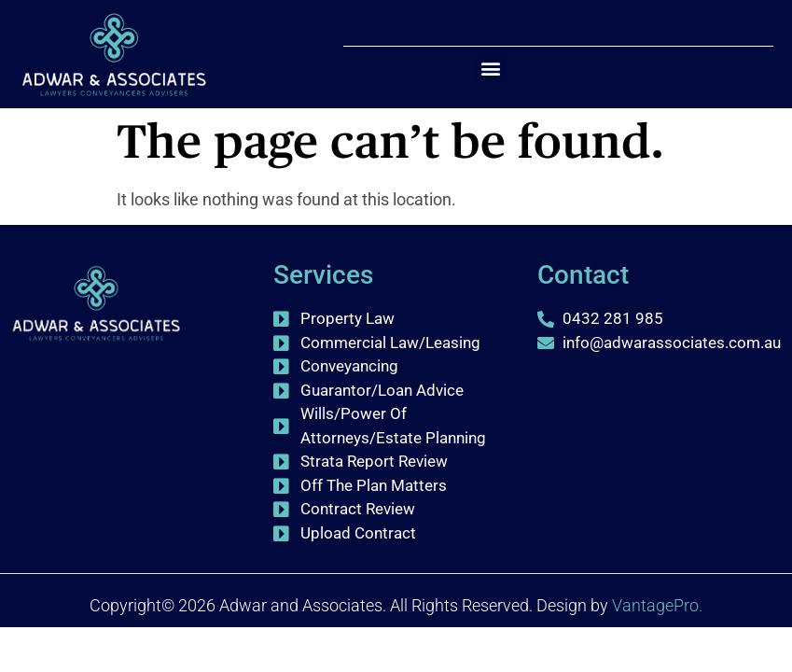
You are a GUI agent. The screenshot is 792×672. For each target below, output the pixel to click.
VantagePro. (657, 605)
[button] (490, 69)
